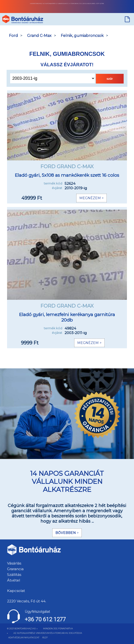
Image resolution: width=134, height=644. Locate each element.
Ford (13, 36)
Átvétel (14, 580)
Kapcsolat (16, 591)
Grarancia (15, 569)
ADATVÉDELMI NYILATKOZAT (24, 637)
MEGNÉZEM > (91, 198)
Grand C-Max (39, 36)
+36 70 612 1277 (45, 619)
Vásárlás (14, 563)
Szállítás (14, 575)
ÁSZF (45, 637)
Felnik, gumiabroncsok (82, 36)
